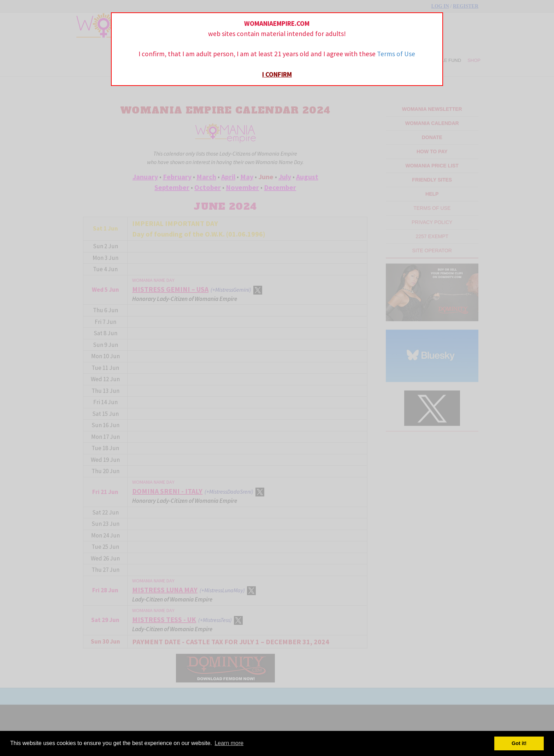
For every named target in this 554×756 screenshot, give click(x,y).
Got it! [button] (519, 743)
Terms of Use (396, 54)
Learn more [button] (229, 743)
